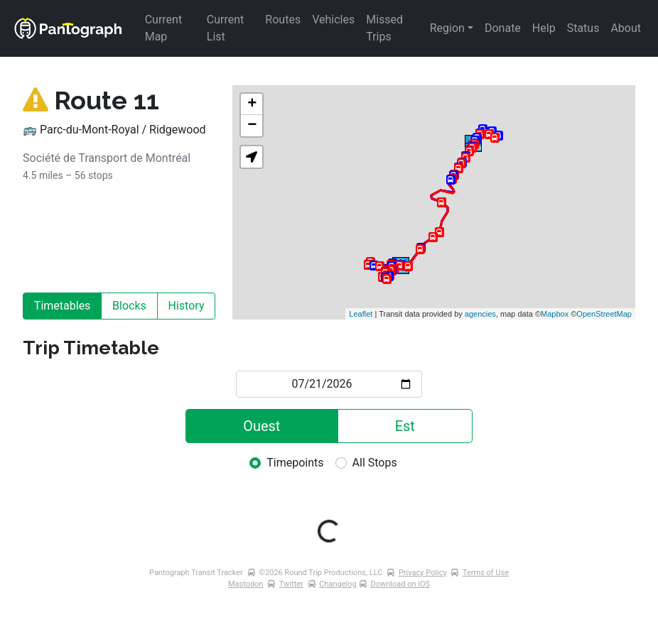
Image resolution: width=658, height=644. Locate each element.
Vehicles (333, 20)
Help (544, 28)
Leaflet (361, 314)
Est (405, 426)
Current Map (165, 28)
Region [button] (447, 28)
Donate (503, 28)
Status (583, 28)
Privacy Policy (423, 573)
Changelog (338, 584)
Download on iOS (400, 584)
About (626, 28)
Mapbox (555, 314)
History (187, 306)
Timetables (63, 306)
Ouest (261, 426)
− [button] (252, 126)
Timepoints (295, 463)
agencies (480, 314)
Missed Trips (386, 28)
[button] (252, 157)
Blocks (129, 306)
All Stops (375, 463)
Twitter (291, 584)
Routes (283, 20)
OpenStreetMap (604, 314)
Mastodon (246, 584)
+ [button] (252, 104)
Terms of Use (486, 573)
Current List (227, 28)
